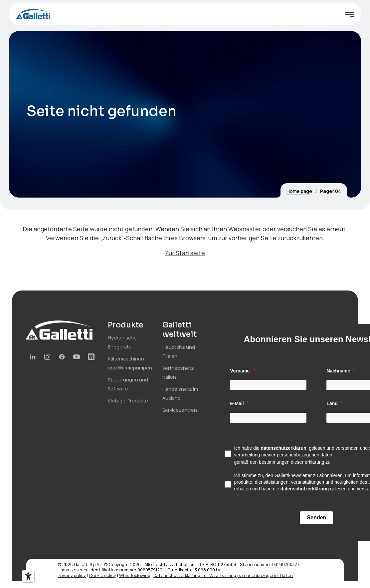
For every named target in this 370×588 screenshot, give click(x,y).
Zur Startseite (185, 253)
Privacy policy (72, 575)
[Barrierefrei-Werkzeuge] (28, 576)
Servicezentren (180, 410)
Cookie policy (102, 575)
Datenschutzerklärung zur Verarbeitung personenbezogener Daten (223, 575)
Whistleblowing (135, 575)
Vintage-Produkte (128, 401)
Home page (299, 191)
